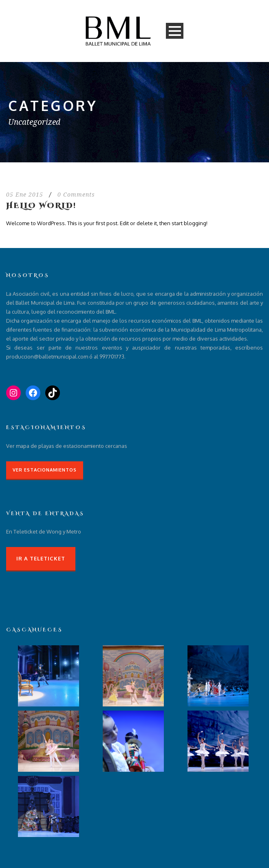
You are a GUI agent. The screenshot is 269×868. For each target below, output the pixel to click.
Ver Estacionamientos (45, 470)
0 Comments (76, 195)
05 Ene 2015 (25, 195)
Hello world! (41, 206)
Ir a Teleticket (41, 558)
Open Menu (175, 31)
